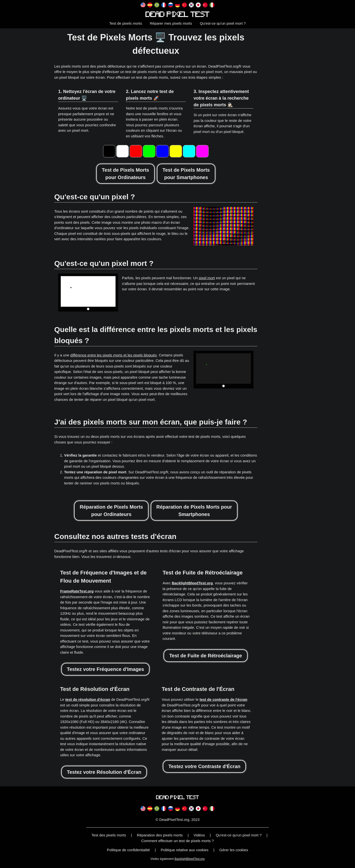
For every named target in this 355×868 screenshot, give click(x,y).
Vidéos (199, 835)
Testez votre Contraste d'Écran (204, 766)
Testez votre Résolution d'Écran (104, 772)
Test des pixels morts (109, 835)
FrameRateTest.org (77, 591)
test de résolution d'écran (88, 699)
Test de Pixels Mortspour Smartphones (186, 174)
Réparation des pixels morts (160, 835)
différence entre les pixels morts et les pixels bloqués (114, 355)
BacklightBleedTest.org (192, 583)
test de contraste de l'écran (223, 699)
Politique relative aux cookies (185, 850)
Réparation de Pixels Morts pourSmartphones (194, 511)
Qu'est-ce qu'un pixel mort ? (223, 23)
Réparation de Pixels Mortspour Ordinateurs (111, 511)
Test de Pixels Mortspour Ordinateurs (125, 174)
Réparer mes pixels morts (171, 23)
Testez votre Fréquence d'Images (105, 669)
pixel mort (207, 278)
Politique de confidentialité (128, 850)
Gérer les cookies (234, 850)
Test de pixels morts (126, 23)
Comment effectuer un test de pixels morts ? (177, 841)
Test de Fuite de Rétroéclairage (205, 656)
